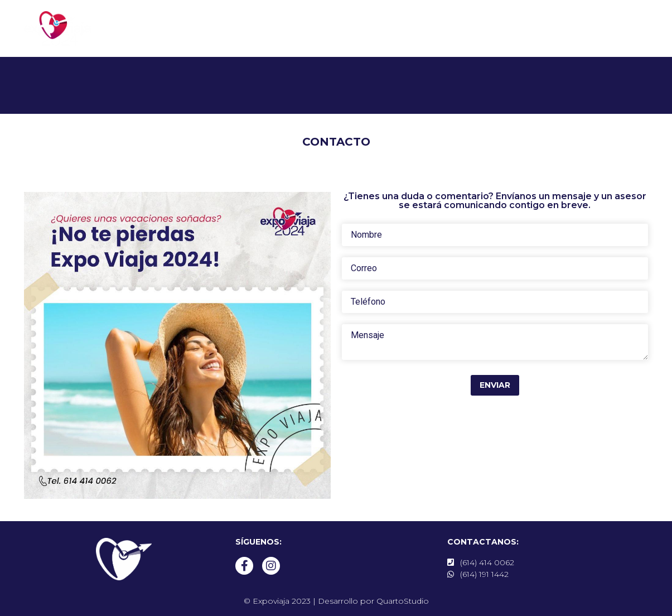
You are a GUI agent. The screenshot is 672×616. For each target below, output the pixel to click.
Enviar (495, 385)
